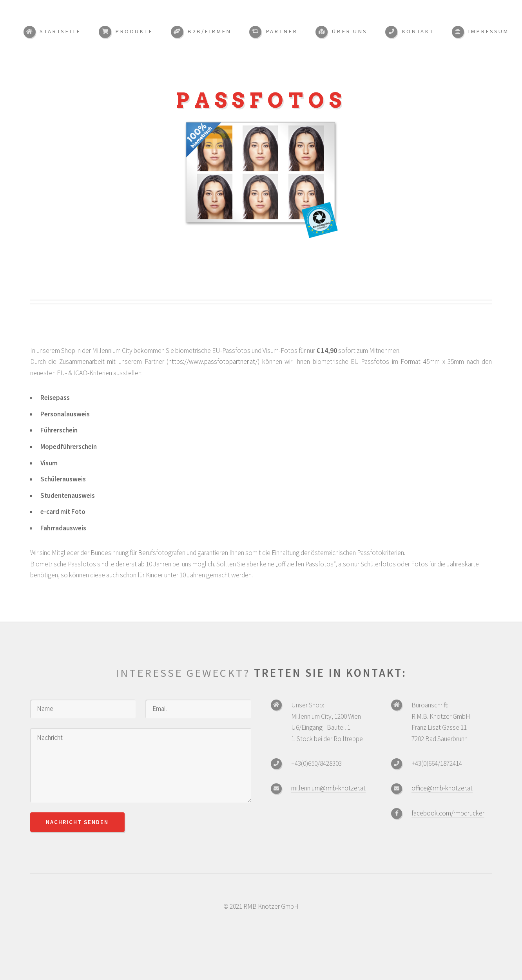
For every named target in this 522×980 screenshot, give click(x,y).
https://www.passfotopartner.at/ (213, 362)
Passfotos (261, 100)
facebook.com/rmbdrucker (448, 813)
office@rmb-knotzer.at (442, 788)
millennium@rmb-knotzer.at (328, 788)
